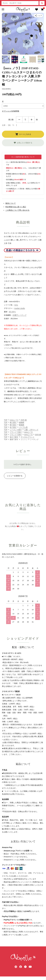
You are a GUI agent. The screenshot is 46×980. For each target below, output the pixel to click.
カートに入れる (23, 134)
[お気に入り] (36, 9)
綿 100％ (12, 312)
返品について (11, 203)
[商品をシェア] (38, 16)
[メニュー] (3, 9)
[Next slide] (41, 34)
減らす (19, 120)
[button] (6, 59)
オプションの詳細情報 (11, 111)
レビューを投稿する (15, 476)
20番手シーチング (20, 315)
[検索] (42, 3)
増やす (32, 120)
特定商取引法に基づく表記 (16, 207)
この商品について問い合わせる (17, 210)
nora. (16, 305)
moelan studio (20, 308)
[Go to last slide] (5, 34)
